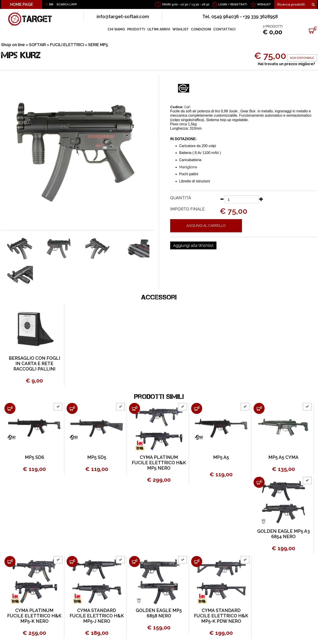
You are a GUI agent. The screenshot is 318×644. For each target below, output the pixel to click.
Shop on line (13, 45)
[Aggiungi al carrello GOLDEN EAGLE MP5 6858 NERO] (135, 562)
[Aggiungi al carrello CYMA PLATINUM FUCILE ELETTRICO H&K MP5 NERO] (135, 408)
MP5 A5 (221, 457)
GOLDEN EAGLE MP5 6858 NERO (159, 613)
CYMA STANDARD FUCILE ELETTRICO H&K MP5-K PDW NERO (221, 616)
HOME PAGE (22, 4)
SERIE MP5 (98, 45)
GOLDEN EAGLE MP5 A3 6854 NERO (283, 534)
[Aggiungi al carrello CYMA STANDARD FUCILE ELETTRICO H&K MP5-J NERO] (72, 562)
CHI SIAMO (116, 29)
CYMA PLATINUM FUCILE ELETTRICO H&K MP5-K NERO (34, 616)
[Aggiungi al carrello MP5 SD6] (10, 408)
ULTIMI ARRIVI (159, 29)
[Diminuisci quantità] (222, 199)
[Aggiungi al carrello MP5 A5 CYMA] (259, 408)
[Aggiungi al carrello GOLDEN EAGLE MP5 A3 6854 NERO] (259, 482)
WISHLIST (264, 4)
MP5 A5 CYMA (283, 457)
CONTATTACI (224, 29)
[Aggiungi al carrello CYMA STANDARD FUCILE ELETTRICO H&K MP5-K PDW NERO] (197, 562)
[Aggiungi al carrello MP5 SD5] (72, 408)
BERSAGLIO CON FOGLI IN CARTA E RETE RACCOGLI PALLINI (34, 364)
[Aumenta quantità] (261, 199)
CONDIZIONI (201, 29)
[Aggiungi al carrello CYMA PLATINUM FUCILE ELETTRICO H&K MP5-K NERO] (10, 562)
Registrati (239, 4)
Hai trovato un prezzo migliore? (286, 64)
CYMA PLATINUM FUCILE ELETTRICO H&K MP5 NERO (159, 463)
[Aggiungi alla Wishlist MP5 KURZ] (193, 246)
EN (51, 4)
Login (223, 4)
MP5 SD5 (97, 457)
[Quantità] (242, 199)
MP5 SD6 (34, 457)
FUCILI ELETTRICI (67, 45)
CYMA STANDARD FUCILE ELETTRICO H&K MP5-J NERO (97, 616)
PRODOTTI (136, 29)
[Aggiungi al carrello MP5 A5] (197, 408)
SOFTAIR (37, 45)
